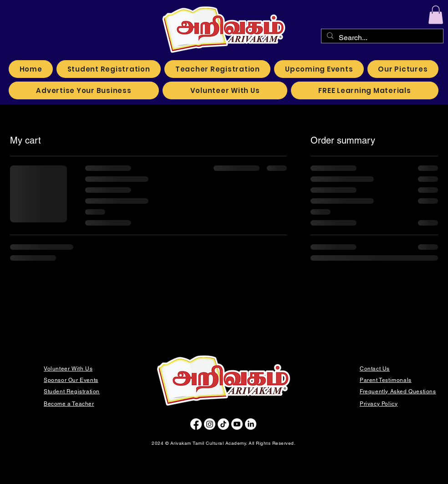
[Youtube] (237, 424)
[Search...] (381, 38)
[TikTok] (223, 424)
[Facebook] (196, 424)
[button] (436, 15)
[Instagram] (210, 424)
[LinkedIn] (251, 424)
